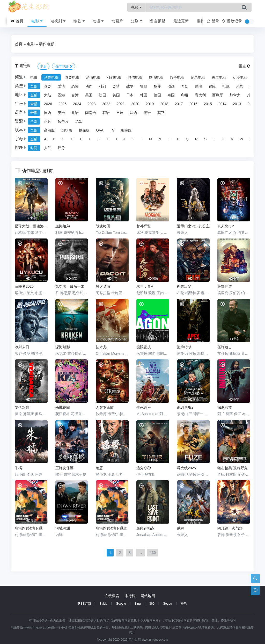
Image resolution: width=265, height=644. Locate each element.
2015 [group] (208, 104)
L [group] (142, 139)
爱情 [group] (61, 86)
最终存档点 (145, 528)
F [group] (90, 139)
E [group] (81, 139)
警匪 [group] (144, 86)
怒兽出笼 (184, 286)
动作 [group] (89, 86)
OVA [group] (100, 130)
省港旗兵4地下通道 (111, 528)
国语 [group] (48, 113)
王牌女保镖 (64, 468)
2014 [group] (222, 104)
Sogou (168, 604)
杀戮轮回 (63, 407)
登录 (213, 21)
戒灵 (181, 528)
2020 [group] (135, 104)
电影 (37, 21)
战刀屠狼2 (185, 407)
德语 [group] (147, 113)
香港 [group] (61, 95)
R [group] (196, 139)
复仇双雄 (22, 407)
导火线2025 (186, 468)
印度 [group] (185, 95)
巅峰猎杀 (184, 347)
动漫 (98, 21)
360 (152, 604)
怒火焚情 (103, 286)
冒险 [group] (212, 86)
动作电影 (47, 44)
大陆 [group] (48, 95)
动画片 (117, 21)
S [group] (205, 139)
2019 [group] (150, 104)
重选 (245, 66)
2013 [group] (237, 104)
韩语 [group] (106, 113)
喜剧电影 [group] (72, 77)
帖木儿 (101, 347)
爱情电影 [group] (93, 77)
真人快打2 (226, 226)
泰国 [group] (171, 95)
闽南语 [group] (91, 113)
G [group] (99, 139)
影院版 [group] (126, 130)
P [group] (178, 139)
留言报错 (158, 21)
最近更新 (181, 21)
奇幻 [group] (185, 86)
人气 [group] (48, 148)
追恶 (99, 468)
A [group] (45, 139)
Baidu (103, 604)
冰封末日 (22, 347)
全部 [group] (34, 86)
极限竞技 (144, 347)
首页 (17, 21)
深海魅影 (63, 347)
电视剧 (58, 21)
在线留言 (112, 596)
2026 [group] (48, 104)
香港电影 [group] (219, 77)
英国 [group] (116, 95)
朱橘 (18, 468)
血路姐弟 (63, 226)
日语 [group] (120, 113)
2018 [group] (164, 104)
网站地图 (148, 596)
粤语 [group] (75, 113)
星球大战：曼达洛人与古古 (31, 226)
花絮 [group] (79, 121)
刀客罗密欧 (105, 407)
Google (121, 604)
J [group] (124, 139)
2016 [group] (193, 104)
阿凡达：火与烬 (230, 528)
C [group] (63, 139)
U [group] (223, 139)
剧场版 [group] (67, 130)
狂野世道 (225, 286)
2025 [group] (62, 104)
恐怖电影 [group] (135, 77)
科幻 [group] (102, 86)
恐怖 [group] (75, 86)
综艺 (79, 21)
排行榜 (203, 21)
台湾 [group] (75, 95)
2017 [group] (179, 104)
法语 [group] (134, 113)
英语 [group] (61, 113)
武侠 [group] (198, 86)
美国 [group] (89, 95)
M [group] (151, 139)
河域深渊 (63, 528)
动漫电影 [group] (240, 77)
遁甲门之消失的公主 (193, 226)
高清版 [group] (49, 130)
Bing (138, 604)
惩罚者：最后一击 (70, 286)
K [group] (133, 139)
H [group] (108, 139)
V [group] (232, 139)
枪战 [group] (226, 86)
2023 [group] (91, 104)
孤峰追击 (225, 347)
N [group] (160, 139)
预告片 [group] (63, 121)
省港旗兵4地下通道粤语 (31, 528)
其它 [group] (161, 113)
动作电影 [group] (51, 77)
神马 (184, 604)
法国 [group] (102, 95)
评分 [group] (61, 148)
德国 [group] (157, 95)
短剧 (137, 21)
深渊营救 (225, 407)
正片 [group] (48, 121)
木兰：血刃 (145, 286)
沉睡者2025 (24, 286)
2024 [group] (77, 104)
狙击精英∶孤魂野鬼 (233, 468)
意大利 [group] (200, 95)
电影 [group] (34, 77)
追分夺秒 (144, 468)
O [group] (169, 139)
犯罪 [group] (157, 86)
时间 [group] (34, 148)
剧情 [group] (116, 86)
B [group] (54, 139)
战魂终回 (103, 226)
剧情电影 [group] (156, 77)
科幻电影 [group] (114, 77)
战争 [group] (130, 86)
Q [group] (187, 139)
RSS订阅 (84, 604)
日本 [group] (130, 95)
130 (153, 553)
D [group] (72, 139)
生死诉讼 (144, 407)
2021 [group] (121, 104)
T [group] (214, 139)
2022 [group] (106, 104)
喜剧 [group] (48, 86)
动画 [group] (171, 86)
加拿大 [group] (235, 95)
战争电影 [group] (177, 77)
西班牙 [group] (218, 95)
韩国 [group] (144, 95)
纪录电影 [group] (198, 77)
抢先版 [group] (84, 130)
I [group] (116, 139)
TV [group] (112, 130)
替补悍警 (144, 226)
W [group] (241, 139)
